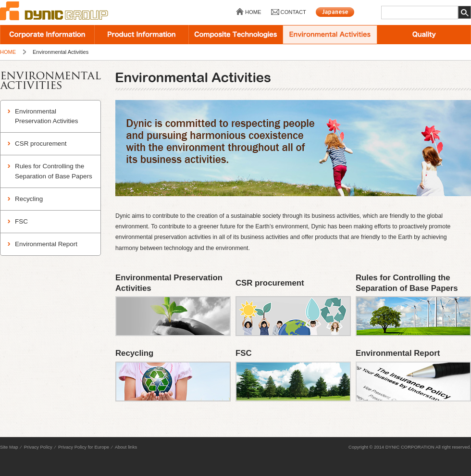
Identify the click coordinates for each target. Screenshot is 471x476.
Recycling (29, 199)
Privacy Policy (38, 447)
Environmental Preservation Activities (46, 116)
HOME (253, 12)
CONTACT (293, 12)
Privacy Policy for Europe (84, 447)
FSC (21, 221)
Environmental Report (46, 244)
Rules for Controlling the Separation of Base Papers (54, 171)
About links (126, 447)
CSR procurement (41, 144)
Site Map (9, 447)
